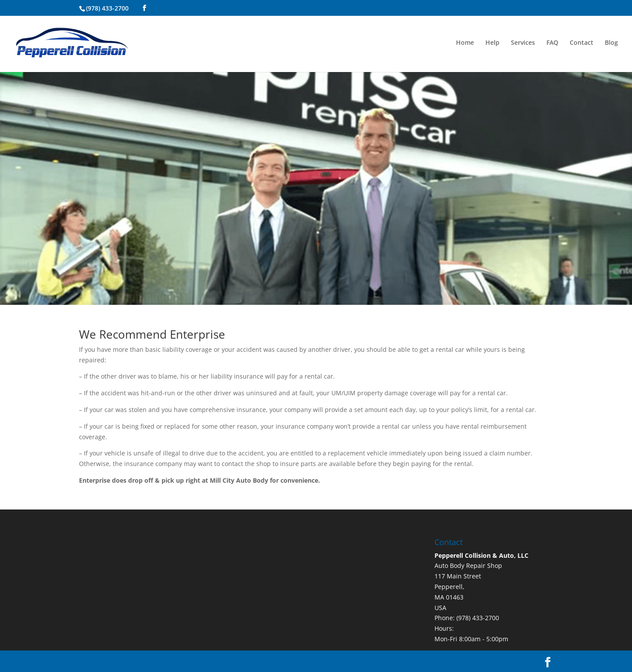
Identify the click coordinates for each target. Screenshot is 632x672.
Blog (611, 43)
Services (523, 43)
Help (492, 43)
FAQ (552, 43)
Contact (582, 43)
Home (465, 43)
